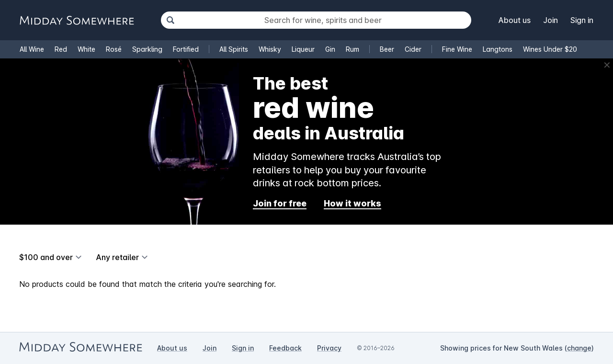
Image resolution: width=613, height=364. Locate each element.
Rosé (114, 49)
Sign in (582, 20)
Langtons (498, 49)
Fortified (186, 49)
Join (551, 20)
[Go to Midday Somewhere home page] (77, 20)
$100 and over (46, 257)
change (579, 348)
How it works (352, 203)
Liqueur (303, 49)
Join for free (280, 203)
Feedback (285, 348)
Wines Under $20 (550, 49)
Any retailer (117, 257)
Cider (413, 49)
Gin (330, 49)
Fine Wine (457, 49)
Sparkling (147, 49)
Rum (352, 49)
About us (515, 20)
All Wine (32, 49)
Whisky (270, 49)
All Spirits (234, 49)
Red (61, 49)
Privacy (329, 348)
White (86, 49)
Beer (387, 49)
